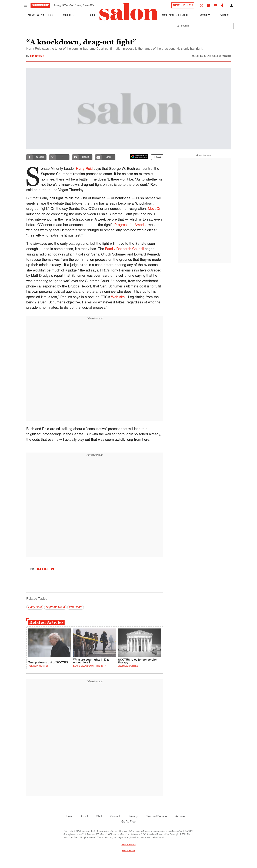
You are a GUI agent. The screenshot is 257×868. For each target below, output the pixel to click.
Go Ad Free (128, 822)
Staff (99, 817)
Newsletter (183, 5)
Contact (115, 817)
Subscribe (40, 5)
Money (205, 15)
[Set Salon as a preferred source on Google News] (139, 156)
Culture (70, 15)
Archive (180, 817)
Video (225, 15)
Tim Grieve (37, 56)
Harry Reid (85, 169)
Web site (118, 297)
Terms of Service (156, 817)
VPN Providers (129, 845)
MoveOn (155, 209)
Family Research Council (124, 249)
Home (68, 817)
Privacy (133, 817)
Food (91, 15)
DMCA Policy (128, 851)
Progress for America (131, 225)
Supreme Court (55, 607)
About (84, 817)
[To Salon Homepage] (129, 12)
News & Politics (40, 15)
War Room (76, 607)
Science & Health (176, 15)
